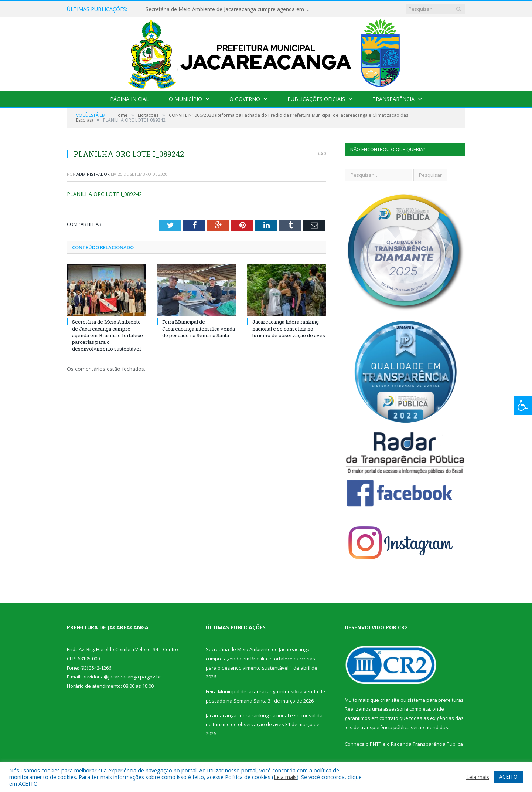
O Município (185, 99)
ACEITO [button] (508, 777)
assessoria (396, 709)
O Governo (245, 99)
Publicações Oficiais (316, 99)
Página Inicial (129, 99)
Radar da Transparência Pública (427, 744)
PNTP (376, 744)
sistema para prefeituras (436, 700)
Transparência (393, 99)
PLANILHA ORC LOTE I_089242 (104, 194)
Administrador (93, 174)
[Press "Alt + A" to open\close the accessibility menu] (523, 405)
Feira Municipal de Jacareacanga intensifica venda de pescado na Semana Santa (199, 328)
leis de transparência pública (377, 727)
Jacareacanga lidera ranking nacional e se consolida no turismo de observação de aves (289, 328)
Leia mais (285, 777)
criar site (390, 700)
